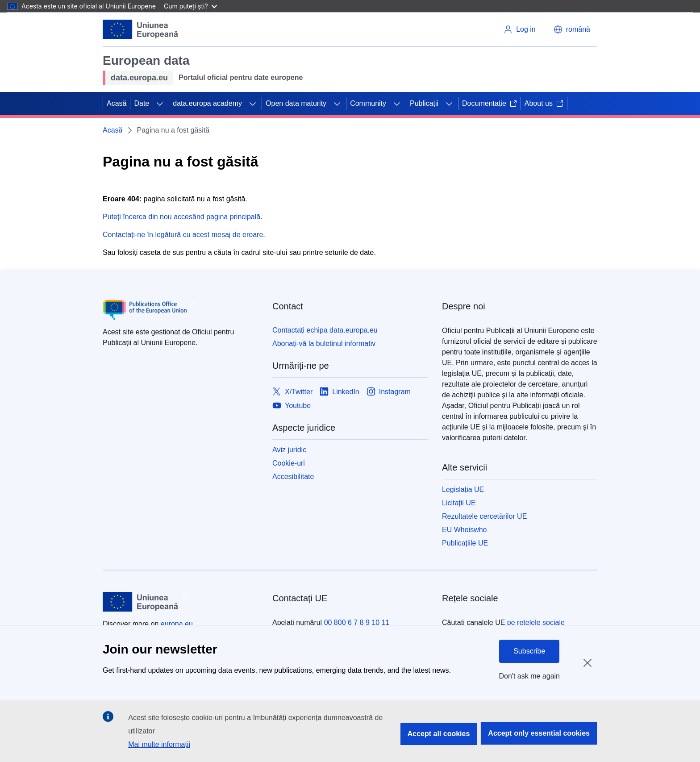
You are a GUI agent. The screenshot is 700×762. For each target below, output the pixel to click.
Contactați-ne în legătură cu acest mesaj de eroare (183, 235)
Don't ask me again (529, 676)
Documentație (490, 103)
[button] (572, 29)
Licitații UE (459, 503)
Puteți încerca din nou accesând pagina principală (181, 217)
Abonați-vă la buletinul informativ (324, 344)
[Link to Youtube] (292, 406)
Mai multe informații (159, 744)
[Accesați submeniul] (160, 104)
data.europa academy (207, 103)
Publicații (424, 103)
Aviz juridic (289, 450)
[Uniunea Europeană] (141, 29)
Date (142, 103)
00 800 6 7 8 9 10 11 (357, 623)
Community (368, 103)
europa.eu (177, 624)
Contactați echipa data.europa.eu (325, 330)
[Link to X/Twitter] (292, 392)
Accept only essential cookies (539, 733)
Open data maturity (296, 103)
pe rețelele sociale (536, 623)
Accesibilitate (293, 477)
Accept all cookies (439, 734)
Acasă (117, 103)
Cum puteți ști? (190, 6)
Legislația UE (463, 489)
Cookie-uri (289, 463)
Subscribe (529, 651)
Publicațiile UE (465, 543)
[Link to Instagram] (389, 392)
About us (544, 103)
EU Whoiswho (464, 530)
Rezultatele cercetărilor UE (484, 516)
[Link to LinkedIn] (340, 392)
